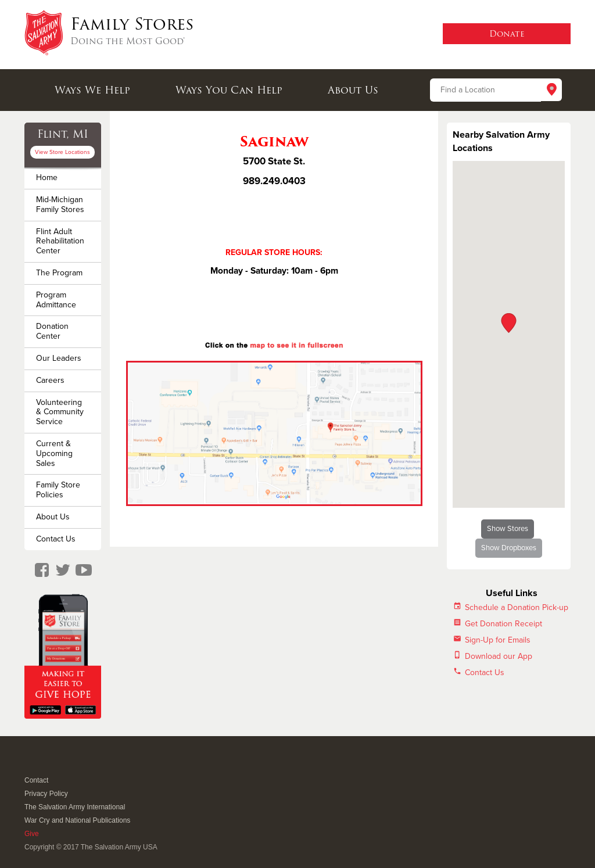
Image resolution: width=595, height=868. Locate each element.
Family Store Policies (58, 490)
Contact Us (56, 539)
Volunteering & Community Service (60, 412)
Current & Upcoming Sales (54, 453)
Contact (36, 780)
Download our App (499, 656)
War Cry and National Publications (77, 820)
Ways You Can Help (229, 90)
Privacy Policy (46, 794)
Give (32, 834)
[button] (509, 323)
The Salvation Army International (75, 807)
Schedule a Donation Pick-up (517, 607)
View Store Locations (62, 152)
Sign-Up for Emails (498, 640)
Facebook (31, 765)
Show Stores (508, 529)
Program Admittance (56, 300)
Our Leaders (59, 358)
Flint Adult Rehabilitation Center (60, 241)
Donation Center (52, 331)
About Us (353, 90)
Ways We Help (92, 90)
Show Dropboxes (509, 548)
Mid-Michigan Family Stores (60, 205)
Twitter (44, 765)
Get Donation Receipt (503, 624)
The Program (59, 273)
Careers (50, 380)
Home (47, 177)
